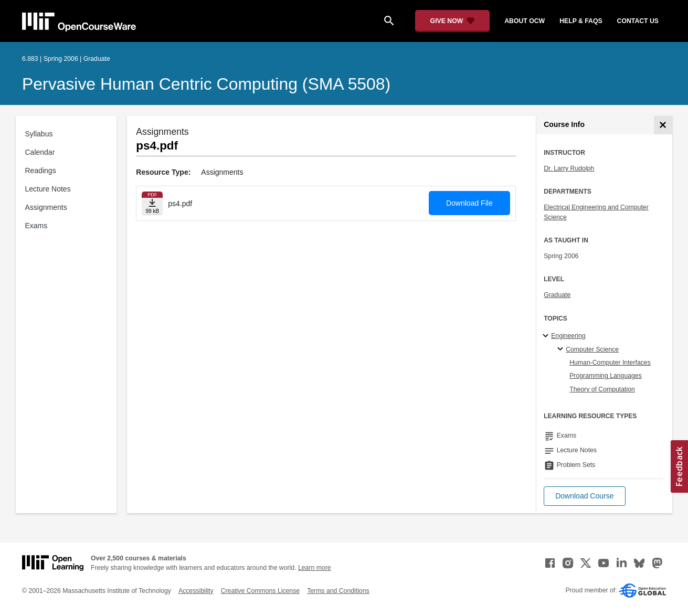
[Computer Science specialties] (562, 349)
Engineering (568, 336)
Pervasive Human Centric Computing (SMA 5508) (206, 84)
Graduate (557, 295)
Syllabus (39, 134)
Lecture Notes (48, 189)
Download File (469, 203)
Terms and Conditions (338, 591)
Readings (41, 171)
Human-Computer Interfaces (610, 363)
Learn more (315, 568)
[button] (584, 496)
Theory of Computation (602, 389)
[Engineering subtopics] (547, 336)
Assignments (46, 207)
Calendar (40, 152)
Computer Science (592, 349)
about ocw (525, 21)
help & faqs (581, 21)
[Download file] (152, 203)
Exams (36, 226)
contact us (638, 21)
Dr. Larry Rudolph (569, 168)
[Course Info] (663, 125)
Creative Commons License (260, 591)
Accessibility (196, 591)
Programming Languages (606, 376)
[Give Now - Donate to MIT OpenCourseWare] (453, 21)
